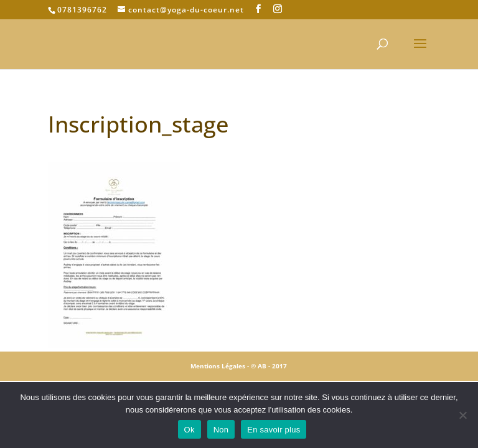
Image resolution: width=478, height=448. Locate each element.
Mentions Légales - (221, 366)
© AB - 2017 (269, 366)
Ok (190, 430)
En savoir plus (274, 430)
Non (221, 430)
